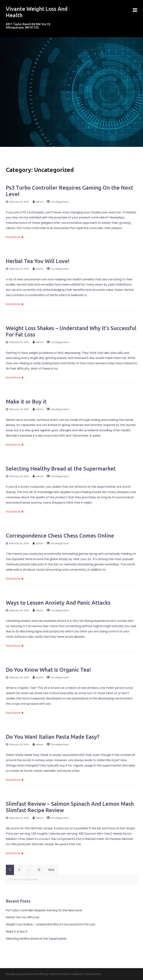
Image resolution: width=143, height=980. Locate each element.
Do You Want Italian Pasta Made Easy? (53, 737)
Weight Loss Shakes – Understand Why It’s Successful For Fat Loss (53, 924)
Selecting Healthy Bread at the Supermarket (61, 469)
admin (40, 202)
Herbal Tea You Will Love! (38, 261)
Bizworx (59, 974)
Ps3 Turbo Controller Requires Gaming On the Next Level (46, 910)
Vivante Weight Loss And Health (34, 12)
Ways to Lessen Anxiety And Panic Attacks (58, 603)
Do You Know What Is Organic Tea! (48, 670)
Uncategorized (60, 202)
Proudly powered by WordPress (28, 974)
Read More (15, 237)
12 (39, 870)
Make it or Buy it (26, 401)
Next (52, 870)
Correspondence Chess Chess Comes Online (60, 536)
